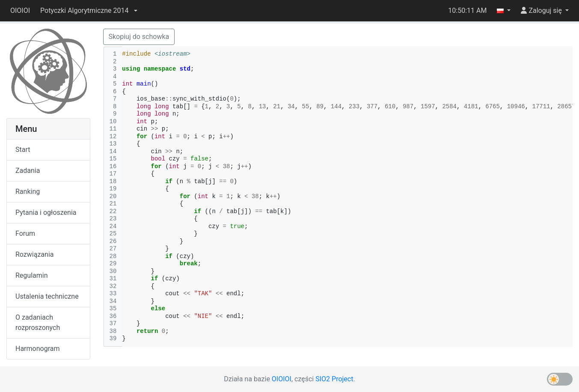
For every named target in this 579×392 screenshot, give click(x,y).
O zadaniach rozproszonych (38, 322)
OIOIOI (20, 10)
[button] (89, 11)
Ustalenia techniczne (47, 296)
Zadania (28, 171)
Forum (25, 233)
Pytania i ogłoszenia (46, 212)
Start (23, 150)
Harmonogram (37, 349)
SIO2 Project (334, 379)
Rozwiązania (34, 254)
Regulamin (32, 275)
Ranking (28, 192)
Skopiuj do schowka (139, 37)
